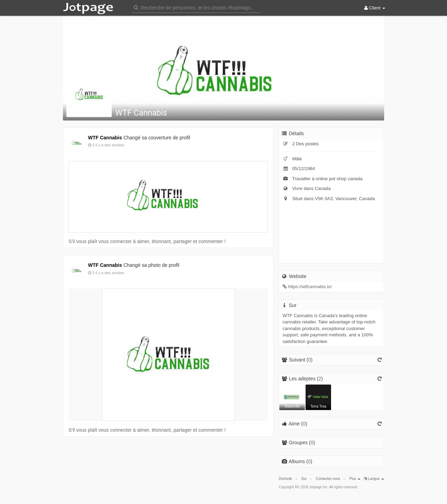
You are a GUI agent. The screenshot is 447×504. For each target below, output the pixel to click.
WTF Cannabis (141, 113)
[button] (196, 7)
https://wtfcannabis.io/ (310, 287)
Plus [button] (355, 479)
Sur (304, 479)
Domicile (285, 479)
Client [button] (375, 8)
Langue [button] (374, 479)
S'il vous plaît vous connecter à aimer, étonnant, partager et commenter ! (147, 241)
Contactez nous (328, 479)
